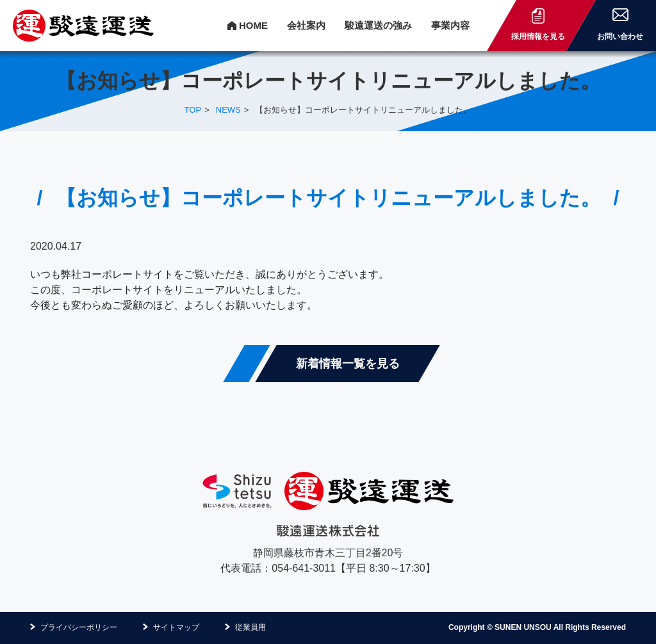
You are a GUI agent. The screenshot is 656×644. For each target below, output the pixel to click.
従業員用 (250, 627)
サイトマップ (176, 627)
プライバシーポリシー (79, 627)
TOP (193, 110)
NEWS (228, 110)
